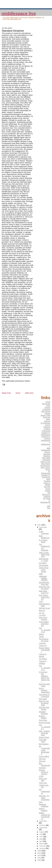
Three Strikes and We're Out (44, 624)
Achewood (46, 410)
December (43, 527)
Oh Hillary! (43, 563)
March (42, 844)
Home (18, 393)
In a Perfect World (43, 541)
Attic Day (42, 759)
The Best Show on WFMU (47, 483)
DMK (41, 574)
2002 (39, 860)
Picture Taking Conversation (44, 650)
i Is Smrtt (42, 615)
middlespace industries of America (46, 437)
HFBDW (42, 664)
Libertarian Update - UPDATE (43, 578)
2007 (39, 525)
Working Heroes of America (43, 772)
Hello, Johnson (47, 420)
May (41, 839)
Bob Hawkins (44, 744)
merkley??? (46, 433)
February (43, 846)
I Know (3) (43, 646)
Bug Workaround (44, 764)
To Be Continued (44, 533)
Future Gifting (44, 756)
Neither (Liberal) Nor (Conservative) (45, 816)
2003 (39, 858)
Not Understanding (44, 792)
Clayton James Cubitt (45, 414)
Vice (49, 508)
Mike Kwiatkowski (46, 449)
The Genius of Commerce (44, 696)
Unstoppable (43, 565)
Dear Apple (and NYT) (44, 592)
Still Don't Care (44, 608)
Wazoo (41, 634)
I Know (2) (43, 654)
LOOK (41, 776)
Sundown (42, 768)
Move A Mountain (47, 453)
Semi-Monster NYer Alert (44, 583)
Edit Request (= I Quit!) (44, 560)
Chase (41, 637)
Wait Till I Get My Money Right (44, 703)
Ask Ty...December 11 (44, 668)
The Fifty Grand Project (47, 489)
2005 (39, 853)
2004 (39, 855)
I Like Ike (42, 643)
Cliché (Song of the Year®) (44, 570)
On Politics (43, 659)
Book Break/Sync (44, 537)
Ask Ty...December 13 (44, 630)
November (43, 821)
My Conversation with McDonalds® (44, 750)
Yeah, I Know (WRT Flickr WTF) (44, 555)
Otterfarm (47, 456)
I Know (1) (43, 661)
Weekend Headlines (44, 805)
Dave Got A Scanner (43, 619)
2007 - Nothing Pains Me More (44, 733)
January (42, 848)
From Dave (43, 720)
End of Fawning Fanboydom (44, 690)
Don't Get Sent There (44, 685)
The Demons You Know (44, 640)
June (41, 837)
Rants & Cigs (45, 462)
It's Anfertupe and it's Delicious (45, 425)
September (43, 828)
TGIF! (41, 602)
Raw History (46, 464)
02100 (48, 402)
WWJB (41, 657)
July (41, 834)
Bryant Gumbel (44, 723)
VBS (49, 506)
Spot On (42, 611)
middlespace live (19, 14)
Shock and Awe (43, 780)
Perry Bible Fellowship (46, 459)
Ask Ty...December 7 (44, 727)
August (42, 832)
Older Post (29, 393)
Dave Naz (47, 417)
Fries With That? (43, 741)
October (42, 825)
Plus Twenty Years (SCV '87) (44, 597)
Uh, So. (42, 613)
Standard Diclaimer (43, 713)
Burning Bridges (43, 717)
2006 (39, 851)
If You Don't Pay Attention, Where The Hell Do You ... (44, 677)
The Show (46, 498)
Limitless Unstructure (46, 430)
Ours (41, 802)
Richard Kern (45, 466)
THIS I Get (43, 783)
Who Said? (43, 699)
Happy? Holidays (43, 810)
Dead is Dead (44, 737)
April (41, 841)
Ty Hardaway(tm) (45, 502)
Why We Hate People (44, 708)
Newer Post (6, 393)
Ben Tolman (46, 411)
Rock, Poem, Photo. (46, 469)
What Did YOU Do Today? (44, 588)
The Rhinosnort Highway (46, 495)
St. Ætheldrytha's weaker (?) (46, 473)
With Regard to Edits (44, 605)
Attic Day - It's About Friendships (44, 798)
